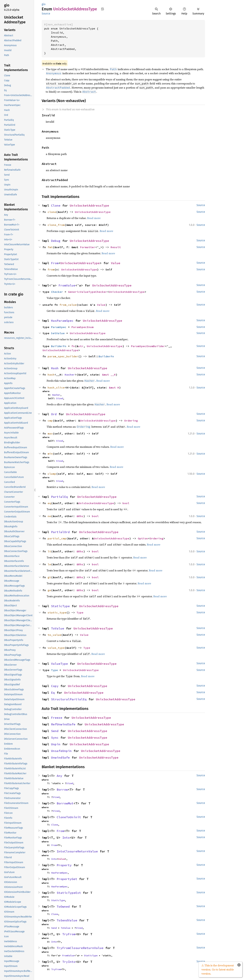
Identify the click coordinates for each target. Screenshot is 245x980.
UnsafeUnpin (61, 751)
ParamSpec (59, 327)
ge (49, 590)
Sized (60, 398)
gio (44, 4)
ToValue (58, 628)
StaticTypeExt (69, 893)
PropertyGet (67, 879)
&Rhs (80, 516)
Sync (55, 738)
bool (126, 503)
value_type (56, 648)
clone (52, 212)
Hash (55, 368)
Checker (57, 292)
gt (49, 577)
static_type (57, 612)
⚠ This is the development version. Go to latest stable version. (218, 969)
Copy (55, 686)
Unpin (56, 744)
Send (55, 731)
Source (46, 14)
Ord (54, 414)
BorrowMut (65, 803)
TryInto (69, 962)
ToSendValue (67, 920)
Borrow (62, 790)
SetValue (58, 333)
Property (64, 865)
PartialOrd (60, 532)
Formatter (88, 247)
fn (73, 346)
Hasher (70, 375)
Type (80, 612)
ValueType (59, 664)
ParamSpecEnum (83, 327)
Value (116, 263)
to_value (54, 635)
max (50, 433)
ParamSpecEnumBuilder (148, 346)
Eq (53, 693)
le (49, 564)
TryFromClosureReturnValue (80, 948)
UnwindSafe (60, 757)
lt (49, 551)
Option (143, 538)
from (51, 269)
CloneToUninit (69, 817)
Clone (56, 205)
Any (59, 776)
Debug (56, 241)
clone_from (56, 225)
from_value (68, 305)
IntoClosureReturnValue (77, 851)
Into (66, 838)
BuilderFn (59, 346)
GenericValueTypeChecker (88, 292)
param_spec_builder (63, 356)
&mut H (114, 387)
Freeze (57, 718)
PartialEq (59, 497)
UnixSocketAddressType (89, 205)
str (81, 346)
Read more (94, 218)
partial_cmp (57, 538)
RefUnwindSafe (63, 724)
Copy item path (103, 9)
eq (49, 503)
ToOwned (63, 907)
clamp (52, 474)
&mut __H (109, 375)
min (50, 454)
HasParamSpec (62, 321)
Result (116, 247)
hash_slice (56, 387)
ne (49, 516)
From (55, 263)
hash (51, 375)
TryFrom (69, 934)
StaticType (60, 606)
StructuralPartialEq (69, 699)
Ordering (131, 421)
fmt (50, 247)
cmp (50, 421)
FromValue (67, 285)
